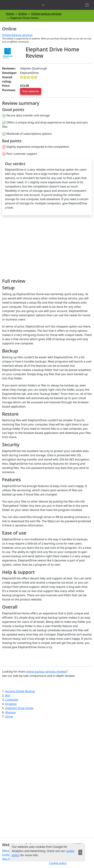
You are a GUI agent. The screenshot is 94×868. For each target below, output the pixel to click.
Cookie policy (58, 863)
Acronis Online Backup (20, 691)
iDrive (9, 717)
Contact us (9, 855)
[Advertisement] (32, 248)
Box (8, 695)
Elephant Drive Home (19, 708)
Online (23, 14)
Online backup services (46, 14)
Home (10, 14)
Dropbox (11, 704)
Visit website (31, 91)
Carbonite (12, 700)
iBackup (10, 712)
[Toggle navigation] (87, 5)
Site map (8, 859)
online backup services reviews (46, 672)
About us (8, 850)
